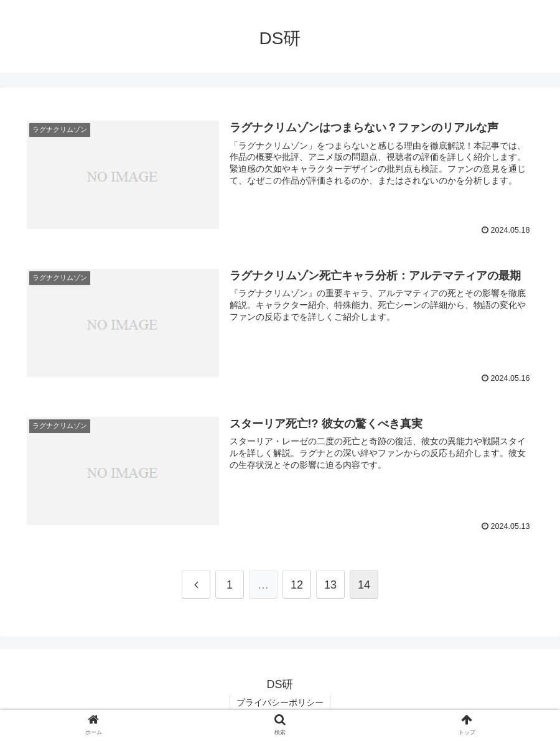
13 (330, 585)
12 (297, 585)
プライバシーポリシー (280, 702)
